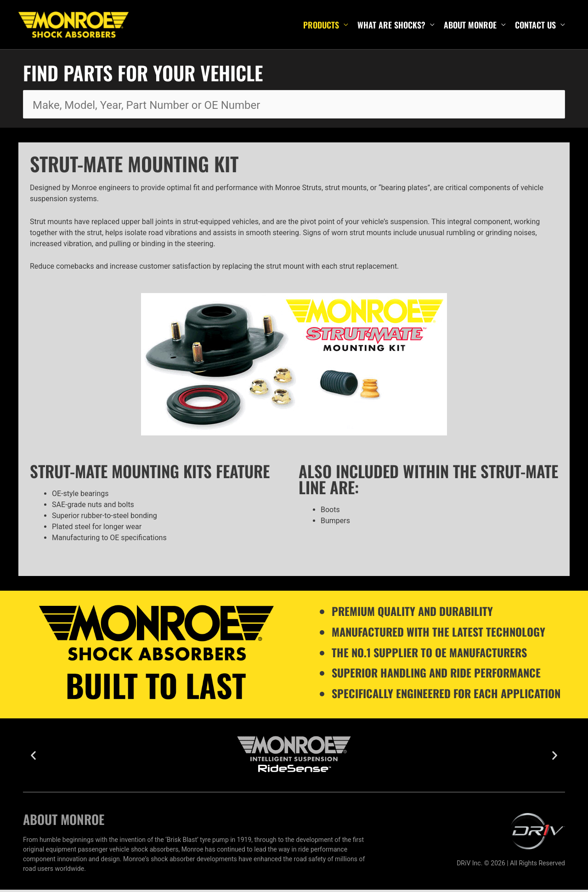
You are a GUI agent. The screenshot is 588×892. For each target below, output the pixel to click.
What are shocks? (391, 26)
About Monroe (470, 26)
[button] (33, 758)
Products (321, 26)
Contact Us (535, 26)
